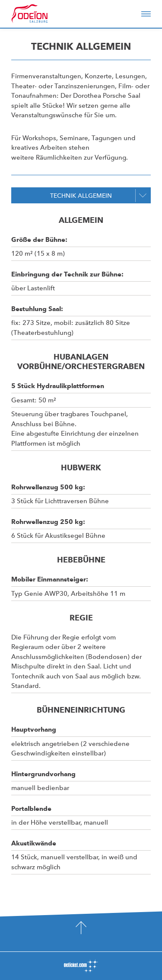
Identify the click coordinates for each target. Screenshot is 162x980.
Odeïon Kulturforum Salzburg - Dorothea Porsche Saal (41, 14)
